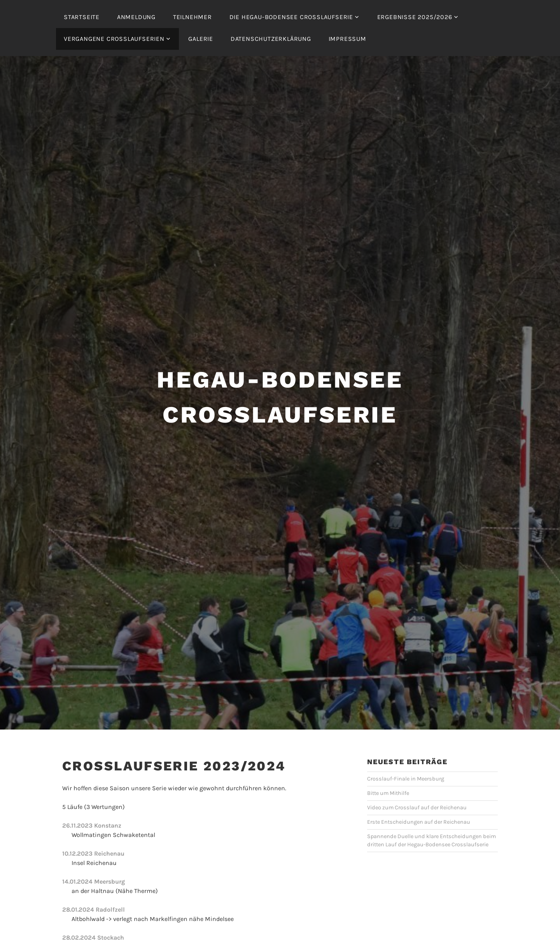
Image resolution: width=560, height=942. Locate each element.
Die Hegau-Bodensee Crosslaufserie (291, 17)
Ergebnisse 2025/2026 (415, 17)
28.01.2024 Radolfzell (94, 910)
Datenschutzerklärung (271, 39)
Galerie (201, 39)
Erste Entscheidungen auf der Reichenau (419, 822)
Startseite (82, 17)
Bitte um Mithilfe (388, 793)
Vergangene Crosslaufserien (114, 39)
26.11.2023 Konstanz (92, 825)
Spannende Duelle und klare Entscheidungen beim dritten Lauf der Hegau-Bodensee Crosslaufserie (431, 841)
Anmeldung (136, 17)
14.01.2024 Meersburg (94, 881)
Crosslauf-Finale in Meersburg (406, 779)
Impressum (347, 39)
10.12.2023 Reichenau (93, 853)
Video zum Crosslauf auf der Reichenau (417, 808)
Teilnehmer (192, 17)
